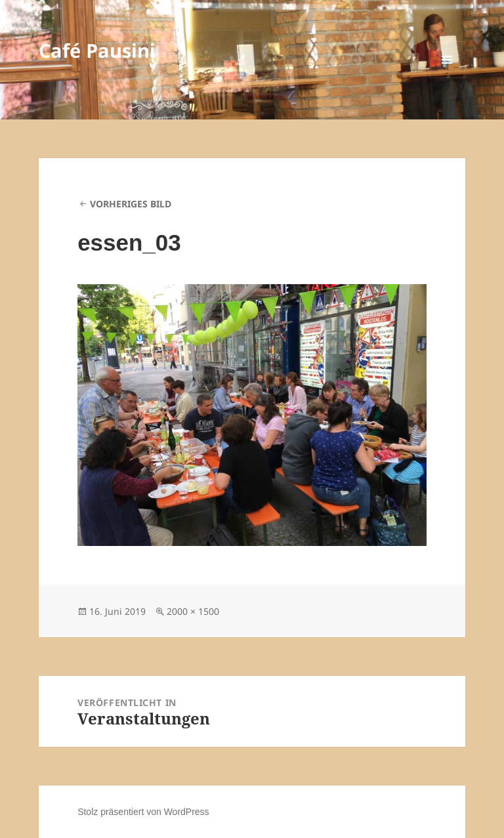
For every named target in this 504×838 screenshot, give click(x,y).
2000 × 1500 (193, 611)
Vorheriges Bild (131, 204)
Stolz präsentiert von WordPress (143, 812)
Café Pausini (97, 50)
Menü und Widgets (447, 78)
